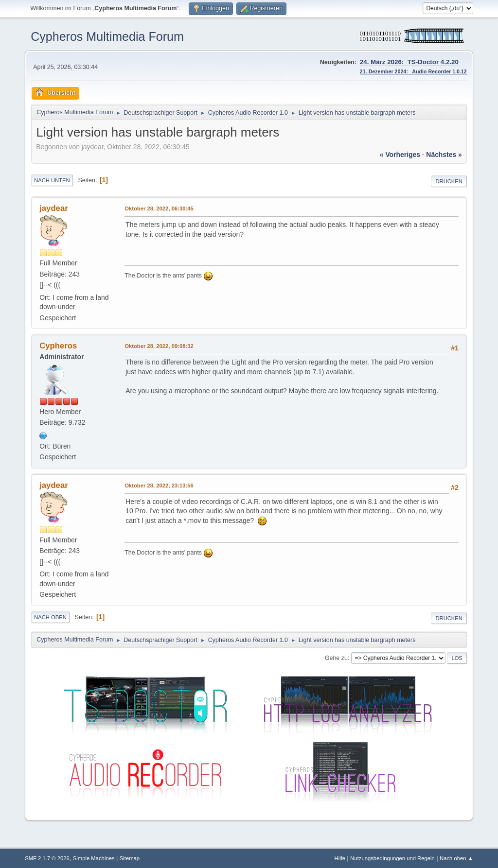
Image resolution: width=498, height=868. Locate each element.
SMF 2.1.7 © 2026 (47, 858)
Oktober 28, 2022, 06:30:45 (159, 208)
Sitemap (130, 858)
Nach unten (52, 180)
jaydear (53, 208)
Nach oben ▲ (456, 858)
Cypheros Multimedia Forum (107, 36)
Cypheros (58, 346)
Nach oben (50, 617)
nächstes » (444, 155)
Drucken (449, 181)
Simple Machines (94, 858)
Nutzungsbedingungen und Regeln (392, 858)
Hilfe (340, 858)
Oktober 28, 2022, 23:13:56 (159, 486)
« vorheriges (400, 155)
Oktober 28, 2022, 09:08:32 (159, 346)
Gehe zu (336, 658)
